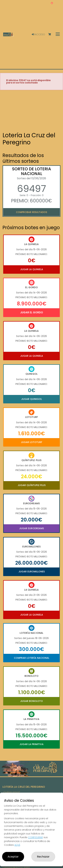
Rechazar (43, 857)
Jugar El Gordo (32, 312)
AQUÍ (17, 845)
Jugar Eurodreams (32, 528)
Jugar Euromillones (32, 572)
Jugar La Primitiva (32, 744)
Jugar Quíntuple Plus (32, 485)
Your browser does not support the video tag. (32, 111)
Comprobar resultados (32, 212)
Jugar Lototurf (32, 442)
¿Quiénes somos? (11, 792)
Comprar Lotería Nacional (32, 658)
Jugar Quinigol (32, 399)
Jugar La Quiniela (32, 269)
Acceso (38, 34)
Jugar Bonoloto (32, 701)
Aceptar (13, 857)
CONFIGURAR (35, 837)
